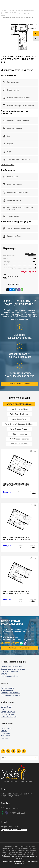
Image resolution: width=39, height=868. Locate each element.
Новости (4, 709)
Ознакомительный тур (10, 676)
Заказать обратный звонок (19, 648)
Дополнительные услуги (10, 695)
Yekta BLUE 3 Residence (9, 12)
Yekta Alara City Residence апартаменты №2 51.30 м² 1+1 (16, 592)
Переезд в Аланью (8, 714)
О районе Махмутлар (9, 717)
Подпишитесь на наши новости (14, 830)
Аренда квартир (7, 690)
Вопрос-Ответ (6, 707)
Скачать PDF (13, 276)
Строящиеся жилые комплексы (13, 669)
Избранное (33, 25)
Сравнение (33, 29)
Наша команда (7, 728)
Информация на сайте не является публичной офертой (19, 857)
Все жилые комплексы (10, 671)
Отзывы (4, 731)
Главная (3, 11)
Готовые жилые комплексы (11, 667)
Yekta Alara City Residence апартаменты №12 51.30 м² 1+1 (17, 539)
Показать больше (8, 165)
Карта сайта (6, 736)
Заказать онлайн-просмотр (20, 384)
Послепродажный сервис (11, 693)
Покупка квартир (7, 688)
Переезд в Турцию (8, 712)
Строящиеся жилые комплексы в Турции (21, 11)
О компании (6, 733)
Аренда (4, 674)
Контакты (5, 738)
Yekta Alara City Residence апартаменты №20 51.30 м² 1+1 (17, 485)
